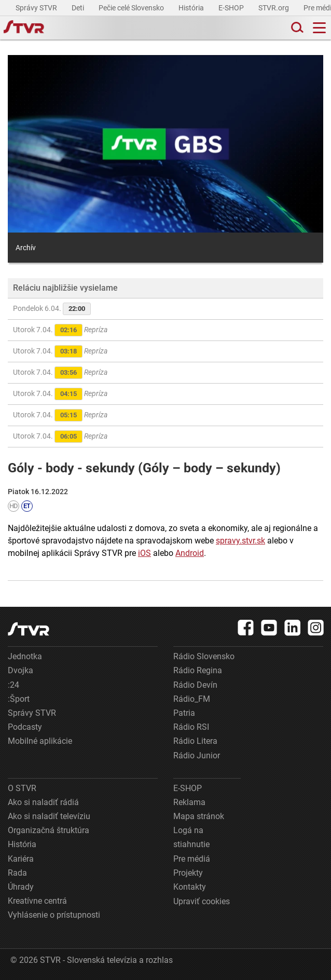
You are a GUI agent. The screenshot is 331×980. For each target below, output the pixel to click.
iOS (144, 553)
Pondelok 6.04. (52, 309)
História (192, 8)
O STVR (22, 788)
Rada (17, 873)
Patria (184, 713)
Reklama (189, 802)
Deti (79, 8)
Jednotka (25, 656)
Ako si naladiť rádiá (43, 802)
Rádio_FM (192, 699)
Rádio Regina (198, 670)
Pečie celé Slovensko (132, 8)
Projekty (188, 873)
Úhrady (21, 887)
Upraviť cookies (202, 901)
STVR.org (274, 8)
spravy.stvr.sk (240, 541)
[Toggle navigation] (319, 28)
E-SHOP (232, 8)
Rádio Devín (195, 685)
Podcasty (25, 727)
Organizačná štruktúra (49, 830)
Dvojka (20, 670)
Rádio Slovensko (204, 656)
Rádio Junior (197, 756)
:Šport (19, 699)
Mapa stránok (199, 816)
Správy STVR (37, 8)
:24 (13, 685)
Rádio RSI (191, 727)
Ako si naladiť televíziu (49, 816)
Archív (26, 248)
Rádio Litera (195, 741)
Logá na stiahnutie (191, 837)
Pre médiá (192, 859)
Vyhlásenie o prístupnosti (54, 915)
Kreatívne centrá (37, 901)
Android (190, 553)
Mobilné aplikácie (40, 741)
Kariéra (21, 859)
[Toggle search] (296, 28)
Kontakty (190, 887)
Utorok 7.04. (60, 330)
